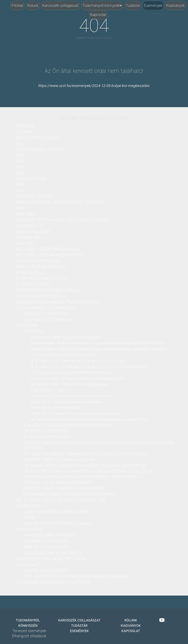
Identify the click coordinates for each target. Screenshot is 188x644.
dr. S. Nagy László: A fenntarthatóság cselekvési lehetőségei (78, 361)
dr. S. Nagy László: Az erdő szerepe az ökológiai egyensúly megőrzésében (89, 367)
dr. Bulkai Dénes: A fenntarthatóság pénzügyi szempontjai (85, 466)
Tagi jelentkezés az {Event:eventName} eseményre (76, 576)
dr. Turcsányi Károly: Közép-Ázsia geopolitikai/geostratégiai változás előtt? (89, 419)
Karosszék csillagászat (60, 6)
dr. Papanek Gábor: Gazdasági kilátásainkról (70, 494)
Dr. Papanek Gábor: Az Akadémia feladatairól (66, 337)
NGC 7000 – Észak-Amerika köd (50, 255)
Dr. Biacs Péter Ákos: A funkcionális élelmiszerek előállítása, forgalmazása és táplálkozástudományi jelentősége (88, 474)
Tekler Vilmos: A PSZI (47, 390)
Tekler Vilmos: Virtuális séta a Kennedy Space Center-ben (76, 414)
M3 (19, 143)
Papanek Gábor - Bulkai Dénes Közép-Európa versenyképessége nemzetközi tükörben (98, 343)
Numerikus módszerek (47, 541)
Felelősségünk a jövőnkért (53, 553)
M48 (20, 185)
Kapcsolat (98, 15)
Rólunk (33, 6)
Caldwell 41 (30, 226)
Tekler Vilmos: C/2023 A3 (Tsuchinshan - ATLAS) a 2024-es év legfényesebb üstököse (98, 445)
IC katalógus (30, 273)
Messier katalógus (38, 138)
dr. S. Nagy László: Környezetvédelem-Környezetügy (72, 372)
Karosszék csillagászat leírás (51, 559)
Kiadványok (176, 6)
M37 (20, 167)
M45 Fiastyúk (31, 179)
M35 (20, 155)
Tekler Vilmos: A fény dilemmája (56, 408)
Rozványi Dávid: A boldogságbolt (57, 482)
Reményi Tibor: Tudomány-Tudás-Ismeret (65, 488)
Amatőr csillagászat (45, 547)
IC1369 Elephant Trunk (42, 279)
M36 (20, 161)
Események (153, 6)
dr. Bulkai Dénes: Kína (46, 431)
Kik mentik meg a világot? (50, 535)
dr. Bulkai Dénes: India (46, 437)
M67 (20, 208)
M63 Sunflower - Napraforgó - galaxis (60, 202)
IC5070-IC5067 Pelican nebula (48, 290)
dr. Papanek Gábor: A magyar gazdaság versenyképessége (77, 378)
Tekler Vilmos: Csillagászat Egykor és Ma (67, 425)
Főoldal (17, 6)
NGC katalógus (33, 232)
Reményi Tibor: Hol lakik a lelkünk (59, 460)
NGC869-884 (28, 237)
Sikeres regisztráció (45, 571)
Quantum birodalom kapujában (56, 512)
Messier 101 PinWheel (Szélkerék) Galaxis (63, 220)
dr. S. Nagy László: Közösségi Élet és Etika (64, 355)
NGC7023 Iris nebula (38, 261)
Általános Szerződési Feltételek (54, 582)
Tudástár (133, 6)
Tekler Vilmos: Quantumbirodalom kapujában (66, 402)
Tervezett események (46, 314)
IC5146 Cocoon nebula (41, 296)
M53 (20, 190)
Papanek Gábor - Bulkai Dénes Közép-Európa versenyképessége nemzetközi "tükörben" (99, 349)
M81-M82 (25, 214)
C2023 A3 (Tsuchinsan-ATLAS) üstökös (58, 302)
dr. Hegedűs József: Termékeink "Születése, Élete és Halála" (86, 454)
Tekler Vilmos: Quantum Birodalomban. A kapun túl (71, 396)
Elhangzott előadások (47, 320)
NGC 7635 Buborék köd (41, 267)
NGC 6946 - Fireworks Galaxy (48, 249)
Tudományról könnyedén (102, 6)
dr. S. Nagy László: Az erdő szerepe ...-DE (61, 500)
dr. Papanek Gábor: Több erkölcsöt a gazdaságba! (70, 384)
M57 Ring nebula (35, 196)
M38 (20, 173)
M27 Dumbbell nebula (40, 149)
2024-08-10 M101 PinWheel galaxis (58, 524)
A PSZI (29, 518)
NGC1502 (25, 243)
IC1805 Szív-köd (33, 284)
